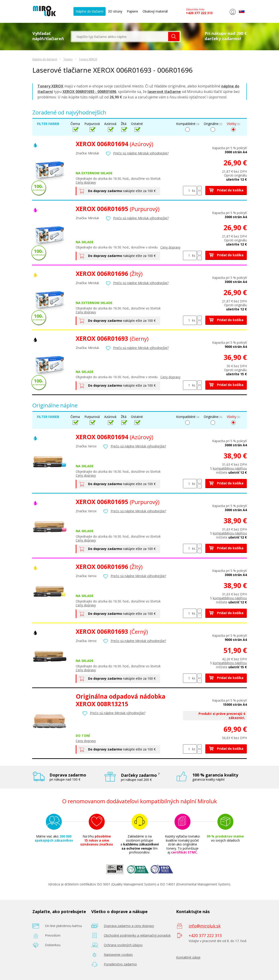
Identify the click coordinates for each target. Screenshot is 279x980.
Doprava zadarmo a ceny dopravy (129, 926)
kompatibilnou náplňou (230, 468)
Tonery (68, 59)
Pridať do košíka (226, 190)
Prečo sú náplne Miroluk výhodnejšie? (141, 153)
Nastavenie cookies (118, 955)
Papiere (132, 11)
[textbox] (120, 37)
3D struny (115, 11)
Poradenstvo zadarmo (120, 964)
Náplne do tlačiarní (90, 11)
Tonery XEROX (88, 59)
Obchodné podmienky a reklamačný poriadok (137, 935)
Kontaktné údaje (188, 957)
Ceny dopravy (86, 182)
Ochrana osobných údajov (123, 945)
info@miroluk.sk (205, 926)
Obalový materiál (155, 11)
